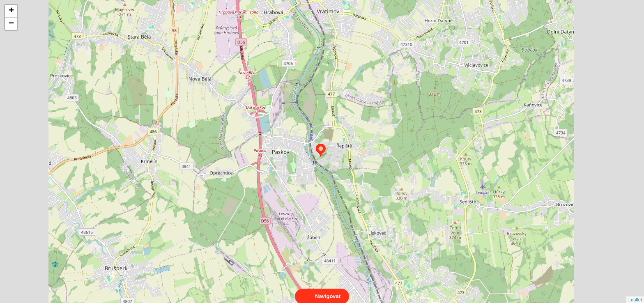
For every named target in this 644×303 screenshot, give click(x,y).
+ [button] (11, 11)
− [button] (11, 24)
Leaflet (635, 292)
